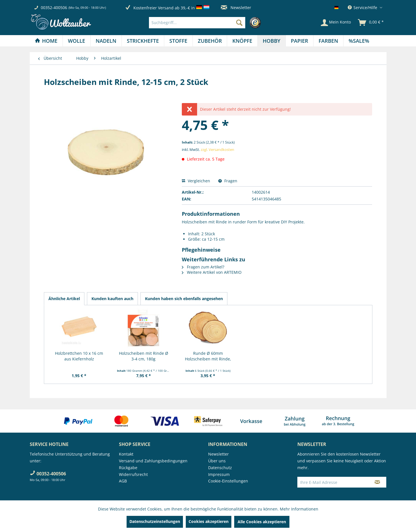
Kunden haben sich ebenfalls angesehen (184, 299)
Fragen (228, 181)
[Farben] (328, 41)
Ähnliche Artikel (64, 299)
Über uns (217, 461)
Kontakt (126, 454)
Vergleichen (196, 181)
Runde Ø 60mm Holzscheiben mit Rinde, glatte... (208, 356)
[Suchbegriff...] (197, 23)
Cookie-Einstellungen (228, 481)
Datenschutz (220, 468)
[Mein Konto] (336, 23)
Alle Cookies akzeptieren (262, 522)
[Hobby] (272, 41)
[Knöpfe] (242, 41)
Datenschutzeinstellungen (155, 521)
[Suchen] (239, 23)
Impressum (219, 474)
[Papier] (299, 41)
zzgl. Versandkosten (217, 149)
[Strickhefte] (143, 41)
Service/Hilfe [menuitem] (363, 8)
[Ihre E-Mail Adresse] (333, 482)
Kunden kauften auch (112, 299)
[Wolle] (77, 41)
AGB (123, 481)
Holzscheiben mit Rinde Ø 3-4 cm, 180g (144, 356)
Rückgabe (128, 468)
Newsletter (236, 8)
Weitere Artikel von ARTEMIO (212, 272)
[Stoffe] (178, 41)
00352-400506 (54, 8)
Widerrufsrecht (133, 474)
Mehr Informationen (299, 509)
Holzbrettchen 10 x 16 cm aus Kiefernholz (79, 356)
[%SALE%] (359, 41)
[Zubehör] (210, 41)
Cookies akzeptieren (209, 521)
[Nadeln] (106, 41)
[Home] (46, 41)
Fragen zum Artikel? (203, 267)
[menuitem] (206, 23)
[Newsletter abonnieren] (377, 482)
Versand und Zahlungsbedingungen (153, 461)
